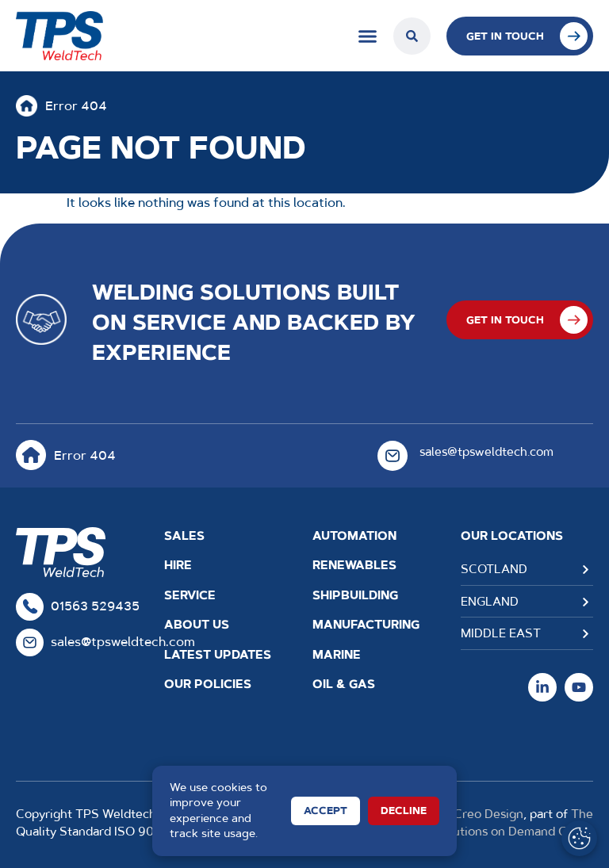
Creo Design (488, 814)
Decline (404, 811)
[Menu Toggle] (368, 36)
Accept (326, 811)
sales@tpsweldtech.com (486, 451)
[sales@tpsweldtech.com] (393, 456)
